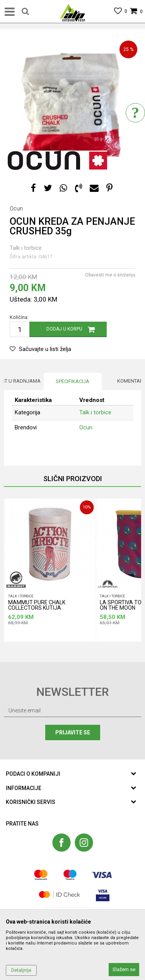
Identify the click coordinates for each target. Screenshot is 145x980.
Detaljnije (21, 970)
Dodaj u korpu (64, 329)
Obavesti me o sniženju (110, 275)
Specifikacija (72, 381)
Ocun (86, 427)
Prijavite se (73, 732)
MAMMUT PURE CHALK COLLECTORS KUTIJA (37, 605)
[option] (72, 105)
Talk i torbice (26, 248)
